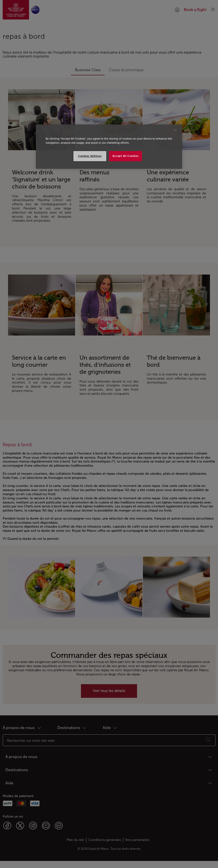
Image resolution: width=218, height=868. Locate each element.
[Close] (175, 130)
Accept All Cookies (125, 156)
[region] (109, 147)
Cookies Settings (90, 156)
